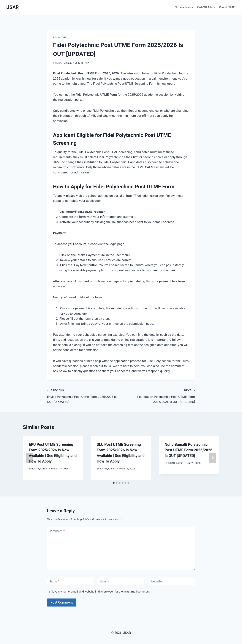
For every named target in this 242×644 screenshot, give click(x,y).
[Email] (121, 581)
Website (156, 581)
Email (105, 581)
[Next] (213, 458)
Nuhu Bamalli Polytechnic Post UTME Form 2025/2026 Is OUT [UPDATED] (189, 450)
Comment (57, 531)
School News (184, 7)
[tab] (114, 483)
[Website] (172, 581)
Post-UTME (227, 7)
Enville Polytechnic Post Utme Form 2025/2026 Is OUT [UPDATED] (83, 396)
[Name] (70, 581)
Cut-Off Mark (206, 7)
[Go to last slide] (30, 458)
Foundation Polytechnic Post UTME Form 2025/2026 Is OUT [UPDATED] (160, 396)
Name (54, 581)
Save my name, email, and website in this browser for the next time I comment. (101, 592)
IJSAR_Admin (64, 63)
